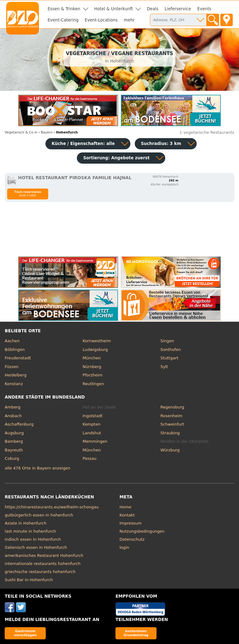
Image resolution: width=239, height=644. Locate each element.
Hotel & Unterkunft (114, 9)
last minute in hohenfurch (30, 531)
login (124, 547)
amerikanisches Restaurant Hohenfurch (44, 555)
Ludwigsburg (95, 350)
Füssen (12, 367)
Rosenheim (172, 416)
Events (204, 9)
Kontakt (127, 515)
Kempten (91, 424)
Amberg (12, 407)
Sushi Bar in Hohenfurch (29, 580)
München (91, 358)
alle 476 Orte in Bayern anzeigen (37, 468)
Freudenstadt (18, 358)
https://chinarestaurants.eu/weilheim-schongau (52, 507)
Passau (89, 458)
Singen (167, 341)
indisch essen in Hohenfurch (33, 539)
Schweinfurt (172, 424)
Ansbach (13, 416)
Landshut (92, 433)
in (21, 132)
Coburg (12, 458)
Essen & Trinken (64, 9)
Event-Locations (101, 20)
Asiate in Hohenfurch (26, 523)
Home (125, 507)
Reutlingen (93, 384)
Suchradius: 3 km (161, 144)
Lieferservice (178, 9)
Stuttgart (169, 358)
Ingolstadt (92, 416)
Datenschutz (132, 539)
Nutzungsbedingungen (142, 531)
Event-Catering (63, 20)
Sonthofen (171, 350)
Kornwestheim (97, 341)
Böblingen (15, 350)
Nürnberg (92, 367)
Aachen (12, 341)
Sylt (164, 367)
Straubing (170, 433)
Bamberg (14, 441)
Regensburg (172, 407)
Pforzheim (92, 375)
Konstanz (14, 384)
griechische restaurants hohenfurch (40, 572)
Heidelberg (16, 375)
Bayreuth (14, 450)
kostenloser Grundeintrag (136, 633)
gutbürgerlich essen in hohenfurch (39, 515)
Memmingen (95, 441)
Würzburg (170, 450)
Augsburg (14, 433)
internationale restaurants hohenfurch (42, 564)
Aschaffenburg (19, 424)
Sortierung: (116, 158)
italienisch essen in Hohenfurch (36, 547)
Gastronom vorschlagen (25, 633)
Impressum (131, 523)
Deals (153, 9)
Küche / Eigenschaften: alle (83, 144)
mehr (129, 20)
